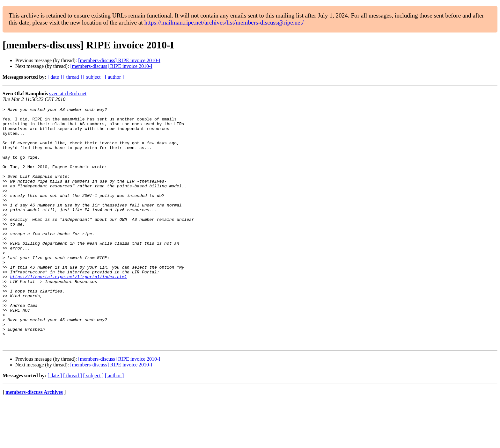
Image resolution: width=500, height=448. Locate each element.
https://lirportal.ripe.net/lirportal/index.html (68, 311)
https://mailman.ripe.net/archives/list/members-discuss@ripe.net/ (224, 22)
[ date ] (55, 77)
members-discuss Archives (34, 440)
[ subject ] (93, 77)
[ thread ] (73, 77)
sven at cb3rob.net (68, 94)
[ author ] (114, 77)
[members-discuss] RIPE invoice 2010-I (119, 60)
